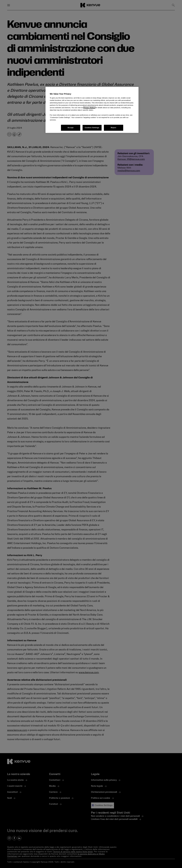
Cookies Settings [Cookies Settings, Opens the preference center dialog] (92, 128)
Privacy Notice (89, 108)
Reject (113, 128)
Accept (70, 128)
